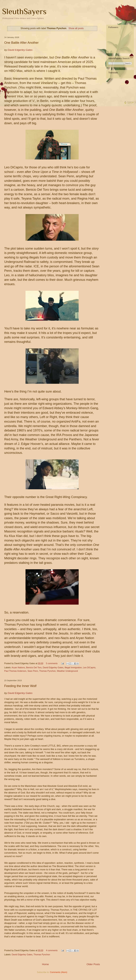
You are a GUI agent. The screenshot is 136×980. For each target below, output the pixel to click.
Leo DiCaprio (89, 668)
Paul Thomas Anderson (15, 671)
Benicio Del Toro (34, 668)
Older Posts (93, 964)
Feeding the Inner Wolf (20, 686)
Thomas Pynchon (47, 671)
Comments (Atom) (59, 972)
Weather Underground (67, 671)
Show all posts (76, 28)
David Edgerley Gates (53, 668)
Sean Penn (33, 671)
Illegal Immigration (73, 668)
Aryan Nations (18, 668)
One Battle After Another (21, 43)
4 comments (52, 950)
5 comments (52, 663)
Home (45, 964)
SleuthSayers (24, 11)
